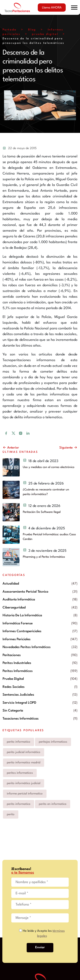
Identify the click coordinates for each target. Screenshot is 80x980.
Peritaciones (12, 655)
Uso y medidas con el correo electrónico (49, 467)
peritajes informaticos (53, 742)
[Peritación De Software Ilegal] (11, 512)
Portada (10, 30)
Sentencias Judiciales (18, 695)
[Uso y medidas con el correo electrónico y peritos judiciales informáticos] (11, 467)
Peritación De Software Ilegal (42, 512)
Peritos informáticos (18, 671)
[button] (74, 8)
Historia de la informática (22, 615)
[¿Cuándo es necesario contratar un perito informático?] (11, 490)
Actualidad (11, 584)
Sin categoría (13, 711)
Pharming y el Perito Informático (44, 557)
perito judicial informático (24, 752)
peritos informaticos (20, 773)
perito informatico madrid (24, 763)
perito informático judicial (24, 783)
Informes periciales (17, 639)
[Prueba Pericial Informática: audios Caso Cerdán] (11, 535)
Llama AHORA (52, 8)
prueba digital (45, 34)
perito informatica (19, 804)
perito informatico (19, 742)
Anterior (11, 448)
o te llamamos (23, 873)
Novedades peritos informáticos (27, 647)
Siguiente (68, 448)
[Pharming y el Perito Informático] (11, 557)
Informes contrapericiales (22, 631)
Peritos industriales (17, 663)
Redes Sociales (14, 687)
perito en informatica (53, 804)
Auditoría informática (19, 600)
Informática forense (18, 624)
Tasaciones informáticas (21, 719)
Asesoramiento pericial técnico (25, 592)
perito (11, 814)
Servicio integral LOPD (19, 703)
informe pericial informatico (25, 794)
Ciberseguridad (14, 608)
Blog (32, 30)
